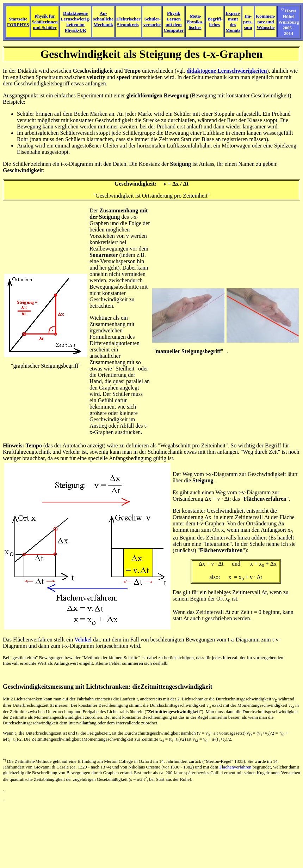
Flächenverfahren (265, 499)
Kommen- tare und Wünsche (266, 22)
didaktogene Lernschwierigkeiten (227, 71)
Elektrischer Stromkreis (128, 22)
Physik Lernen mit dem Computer (174, 22)
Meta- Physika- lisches (195, 22)
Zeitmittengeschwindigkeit (177, 687)
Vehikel (83, 640)
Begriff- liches (215, 22)
